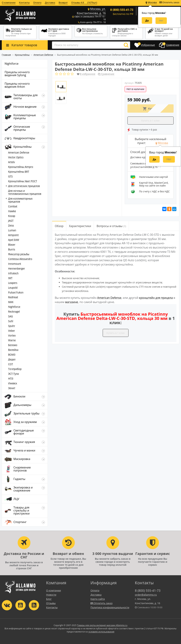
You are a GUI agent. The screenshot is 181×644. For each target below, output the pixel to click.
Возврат (63, 2)
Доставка (50, 2)
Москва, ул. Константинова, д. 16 (91, 11)
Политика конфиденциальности (110, 607)
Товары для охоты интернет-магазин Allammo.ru (102, 625)
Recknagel (14, 311)
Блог (49, 599)
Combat (13, 206)
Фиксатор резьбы (19, 254)
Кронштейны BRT (19, 172)
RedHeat (13, 297)
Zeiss (11, 225)
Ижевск (13, 383)
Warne (12, 340)
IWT (10, 278)
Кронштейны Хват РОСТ (23, 181)
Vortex (12, 335)
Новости (51, 595)
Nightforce (14, 307)
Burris (12, 249)
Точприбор (15, 369)
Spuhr (12, 326)
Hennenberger (17, 268)
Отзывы (51, 603)
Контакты (24, 2)
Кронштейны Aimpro (21, 167)
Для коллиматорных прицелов (20, 200)
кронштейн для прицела (156, 298)
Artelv (11, 162)
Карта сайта (98, 599)
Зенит (12, 388)
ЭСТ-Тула (13, 374)
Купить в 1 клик (150, 121)
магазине (71, 302)
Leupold (13, 288)
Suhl (11, 321)
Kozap (12, 216)
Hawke (12, 211)
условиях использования (101, 632)
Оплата (37, 2)
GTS (10, 176)
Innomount (15, 264)
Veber (11, 331)
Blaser (12, 245)
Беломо (13, 345)
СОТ (11, 364)
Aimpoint (13, 235)
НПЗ (11, 378)
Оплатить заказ (169, 2)
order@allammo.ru (146, 595)
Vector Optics (16, 157)
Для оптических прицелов (24, 186)
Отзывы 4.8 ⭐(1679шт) (84, 2)
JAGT (11, 221)
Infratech (13, 273)
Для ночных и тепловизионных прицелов (25, 192)
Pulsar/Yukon (16, 292)
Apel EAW (14, 240)
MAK (11, 302)
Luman (12, 230)
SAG (11, 316)
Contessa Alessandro (20, 259)
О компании (9, 2)
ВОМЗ (12, 355)
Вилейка (13, 350)
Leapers (13, 283)
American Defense (19, 152)
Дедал (12, 359)
